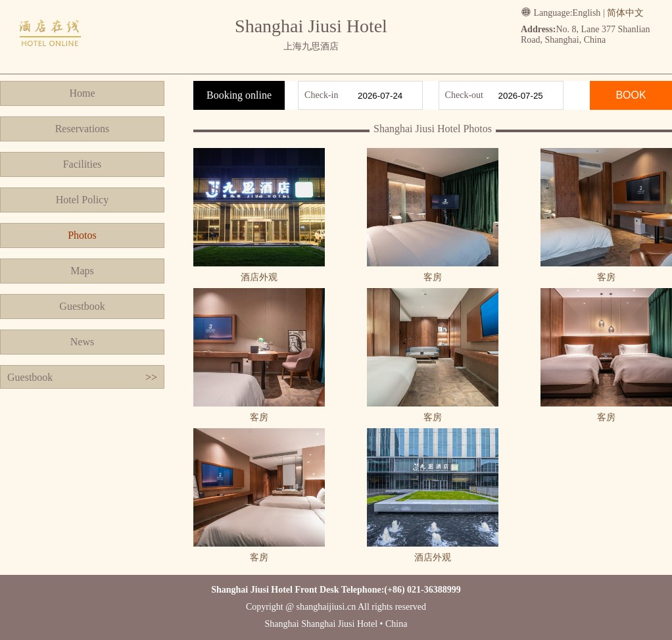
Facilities (83, 164)
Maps (82, 271)
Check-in (321, 95)
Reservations (83, 129)
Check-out (464, 95)
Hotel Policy (82, 200)
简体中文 (625, 13)
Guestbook (82, 306)
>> (151, 377)
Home (82, 93)
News (82, 342)
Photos (82, 235)
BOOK (631, 95)
